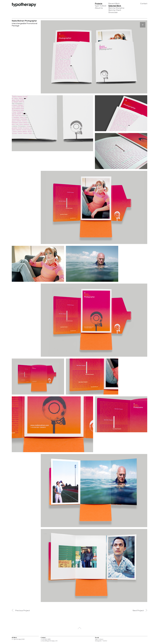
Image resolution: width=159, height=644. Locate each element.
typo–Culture (101, 6)
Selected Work (115, 6)
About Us (99, 8)
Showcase (113, 12)
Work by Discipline (116, 8)
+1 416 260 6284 (46, 639)
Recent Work (114, 3)
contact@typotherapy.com (49, 641)
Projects (99, 3)
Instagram (98, 641)
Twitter (105, 641)
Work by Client (115, 10)
